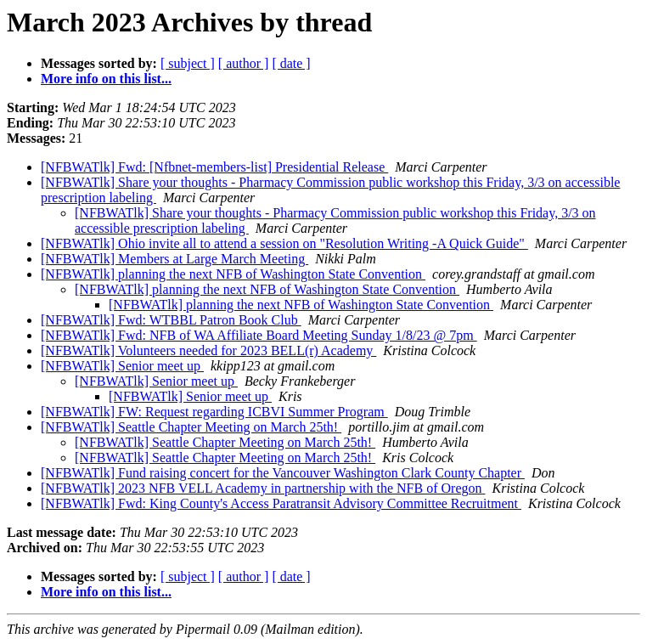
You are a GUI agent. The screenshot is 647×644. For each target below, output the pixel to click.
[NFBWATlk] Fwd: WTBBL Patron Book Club (171, 320)
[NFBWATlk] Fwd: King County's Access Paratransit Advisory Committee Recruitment (281, 503)
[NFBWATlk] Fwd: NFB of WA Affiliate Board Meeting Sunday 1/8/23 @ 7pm (259, 335)
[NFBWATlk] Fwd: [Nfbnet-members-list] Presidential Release (214, 167)
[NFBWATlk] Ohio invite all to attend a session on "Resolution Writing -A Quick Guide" (284, 243)
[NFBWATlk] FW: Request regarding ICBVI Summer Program (214, 412)
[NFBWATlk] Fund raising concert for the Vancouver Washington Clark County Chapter (283, 473)
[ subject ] (188, 63)
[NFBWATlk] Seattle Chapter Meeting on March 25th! (191, 427)
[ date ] (291, 63)
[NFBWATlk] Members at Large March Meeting (174, 259)
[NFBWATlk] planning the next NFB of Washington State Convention (233, 274)
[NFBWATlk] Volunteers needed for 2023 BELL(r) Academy (208, 350)
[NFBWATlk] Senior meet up (122, 366)
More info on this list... (106, 79)
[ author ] (244, 63)
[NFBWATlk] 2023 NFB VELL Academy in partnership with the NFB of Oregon (263, 488)
